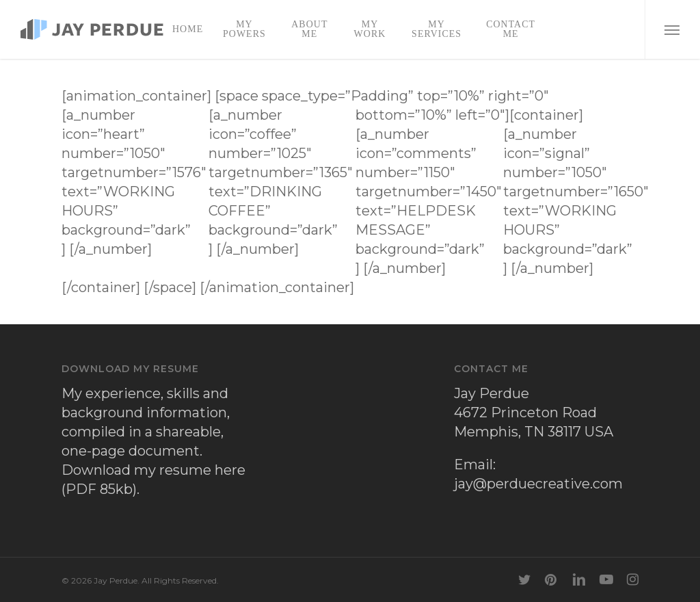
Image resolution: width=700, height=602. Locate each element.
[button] (672, 29)
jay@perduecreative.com (538, 484)
